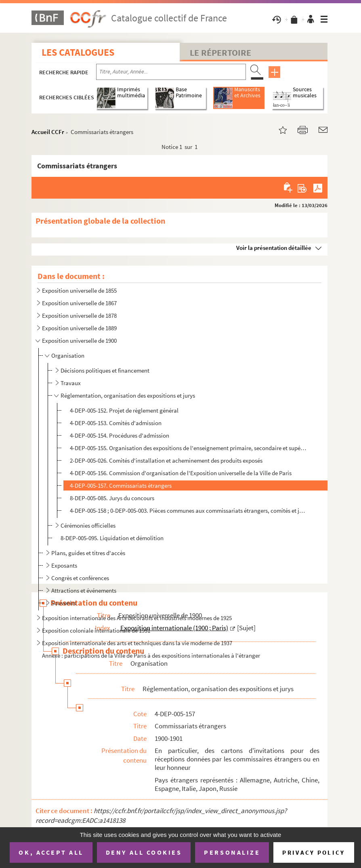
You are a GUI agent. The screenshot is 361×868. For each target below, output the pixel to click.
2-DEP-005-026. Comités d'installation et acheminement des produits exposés (166, 460)
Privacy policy (314, 852)
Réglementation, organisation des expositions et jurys (128, 395)
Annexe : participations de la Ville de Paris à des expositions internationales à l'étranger (151, 655)
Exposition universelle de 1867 (79, 303)
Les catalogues (78, 52)
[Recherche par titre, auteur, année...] (171, 72)
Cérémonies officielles (88, 525)
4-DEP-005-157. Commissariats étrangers (121, 485)
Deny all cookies (144, 852)
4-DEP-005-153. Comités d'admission (116, 423)
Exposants (64, 565)
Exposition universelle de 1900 (79, 341)
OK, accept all (51, 852)
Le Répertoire (220, 52)
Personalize (232, 852)
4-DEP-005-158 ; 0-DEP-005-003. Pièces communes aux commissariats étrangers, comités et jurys (189, 511)
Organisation (68, 355)
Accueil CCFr (48, 132)
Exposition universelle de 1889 (79, 328)
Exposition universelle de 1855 (79, 290)
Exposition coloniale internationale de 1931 (96, 630)
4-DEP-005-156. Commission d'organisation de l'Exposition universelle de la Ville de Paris (181, 473)
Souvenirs (64, 603)
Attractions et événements (84, 590)
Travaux (71, 383)
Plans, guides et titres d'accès (88, 553)
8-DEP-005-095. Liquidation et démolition (112, 538)
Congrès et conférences (80, 578)
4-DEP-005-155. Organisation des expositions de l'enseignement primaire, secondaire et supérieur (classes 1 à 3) (189, 448)
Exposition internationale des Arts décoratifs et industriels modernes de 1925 (137, 618)
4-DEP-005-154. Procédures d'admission (120, 435)
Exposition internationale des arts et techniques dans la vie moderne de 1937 (137, 643)
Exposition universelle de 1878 (79, 316)
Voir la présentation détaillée (274, 248)
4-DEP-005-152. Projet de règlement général (124, 410)
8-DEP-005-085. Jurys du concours (112, 498)
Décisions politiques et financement (105, 370)
